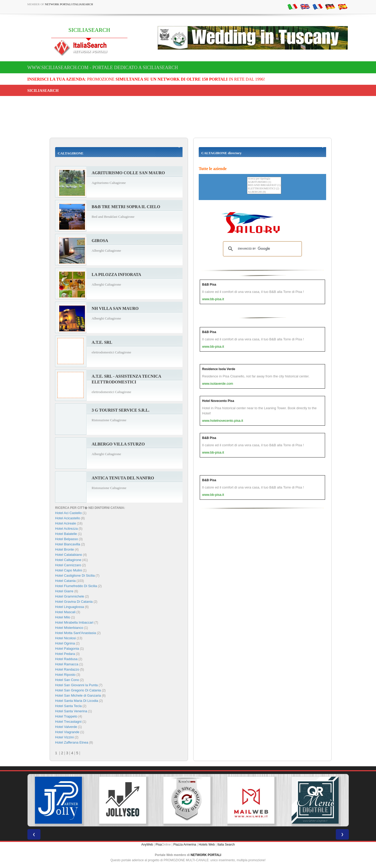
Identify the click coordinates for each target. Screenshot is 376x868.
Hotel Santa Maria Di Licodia (77, 701)
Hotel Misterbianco (69, 628)
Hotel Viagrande (67, 732)
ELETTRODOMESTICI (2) (264, 189)
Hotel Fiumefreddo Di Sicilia (76, 586)
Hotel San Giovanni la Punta (76, 685)
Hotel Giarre (64, 591)
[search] (262, 249)
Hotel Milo (63, 617)
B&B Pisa (209, 285)
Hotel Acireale (66, 523)
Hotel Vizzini (64, 737)
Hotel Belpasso (66, 539)
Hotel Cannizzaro (68, 565)
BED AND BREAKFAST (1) (264, 185)
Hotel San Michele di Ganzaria (78, 695)
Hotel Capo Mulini (69, 570)
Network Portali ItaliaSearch (69, 4)
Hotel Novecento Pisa (218, 401)
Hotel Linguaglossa (70, 607)
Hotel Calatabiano (69, 555)
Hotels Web (207, 845)
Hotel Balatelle (66, 534)
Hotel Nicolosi (65, 638)
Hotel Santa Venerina (71, 711)
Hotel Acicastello (67, 518)
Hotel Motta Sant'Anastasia (75, 633)
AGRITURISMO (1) (264, 182)
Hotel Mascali (65, 612)
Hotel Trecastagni (68, 722)
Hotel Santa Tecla (68, 706)
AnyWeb (147, 845)
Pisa (159, 845)
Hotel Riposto (65, 675)
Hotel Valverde (66, 727)
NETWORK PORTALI (206, 855)
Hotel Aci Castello (68, 513)
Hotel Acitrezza (66, 529)
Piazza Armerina (185, 845)
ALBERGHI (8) (264, 192)
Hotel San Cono (67, 680)
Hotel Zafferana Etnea (72, 742)
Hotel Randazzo (67, 669)
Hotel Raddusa (66, 659)
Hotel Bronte (64, 549)
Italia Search (226, 845)
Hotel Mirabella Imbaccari (74, 622)
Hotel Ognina (65, 643)
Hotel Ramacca (67, 664)
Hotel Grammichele (70, 596)
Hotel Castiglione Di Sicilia (75, 575)
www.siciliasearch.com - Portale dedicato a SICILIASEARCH (103, 68)
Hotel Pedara (65, 654)
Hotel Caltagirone (68, 560)
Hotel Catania (65, 581)
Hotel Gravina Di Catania (74, 602)
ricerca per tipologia (264, 179)
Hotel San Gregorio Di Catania (78, 690)
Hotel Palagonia (67, 649)
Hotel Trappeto (66, 716)
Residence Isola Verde (219, 369)
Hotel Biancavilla (68, 544)
